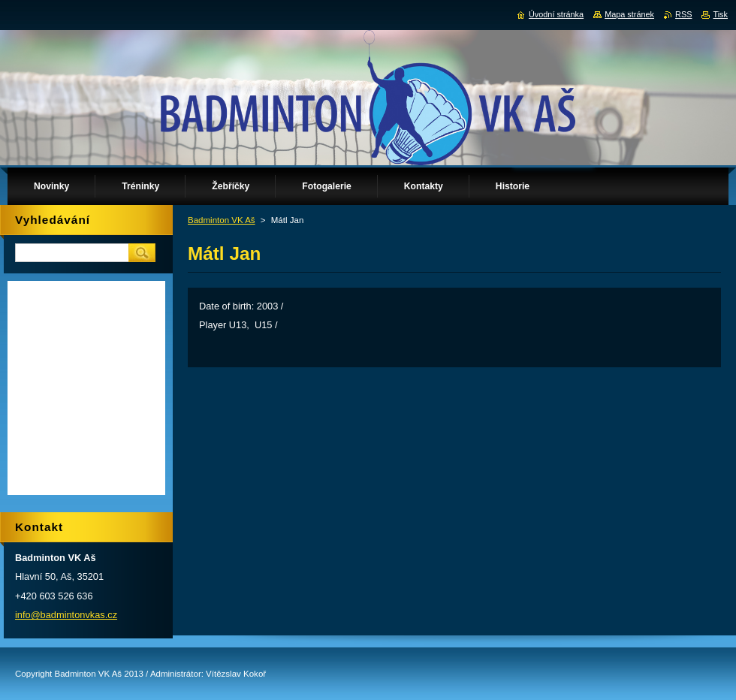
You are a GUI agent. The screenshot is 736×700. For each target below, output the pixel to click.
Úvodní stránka (556, 14)
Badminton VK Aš (222, 220)
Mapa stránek (629, 14)
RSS (683, 14)
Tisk (720, 14)
